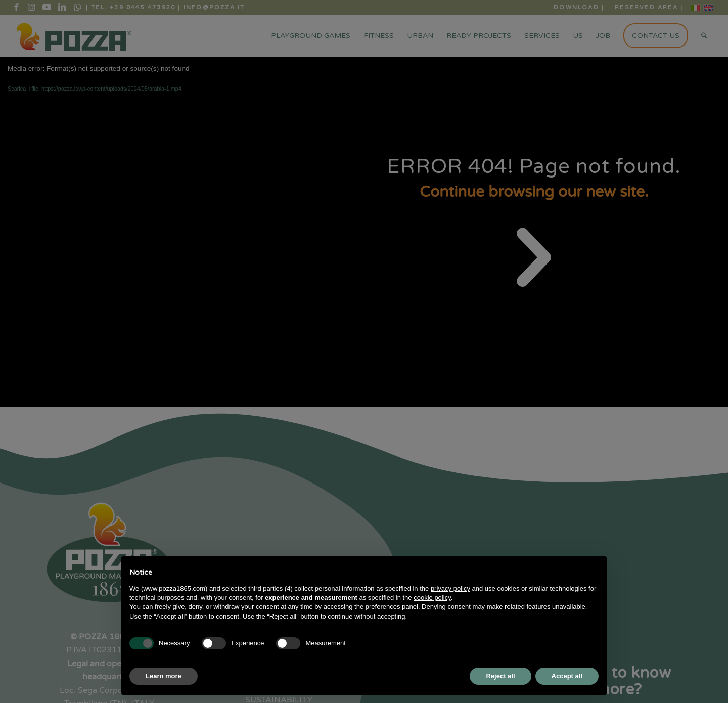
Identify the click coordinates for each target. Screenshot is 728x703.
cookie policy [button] (432, 598)
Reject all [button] (500, 676)
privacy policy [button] (450, 588)
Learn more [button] (164, 676)
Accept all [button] (567, 676)
